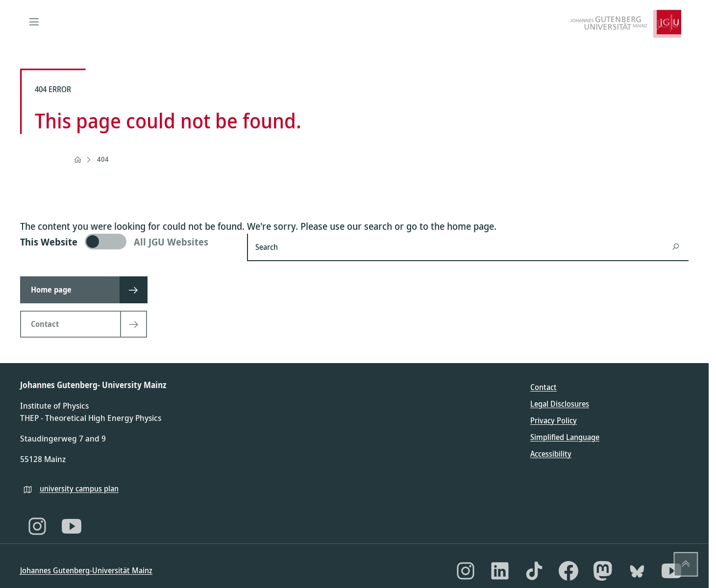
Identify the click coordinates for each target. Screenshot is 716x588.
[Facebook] (568, 571)
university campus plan (79, 489)
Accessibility (551, 454)
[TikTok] (534, 571)
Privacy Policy (554, 420)
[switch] (128, 242)
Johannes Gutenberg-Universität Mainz (86, 570)
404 (103, 159)
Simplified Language (565, 437)
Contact (543, 387)
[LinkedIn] (500, 571)
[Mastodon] (603, 571)
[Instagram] (37, 526)
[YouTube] (72, 526)
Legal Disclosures (560, 404)
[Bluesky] (637, 571)
